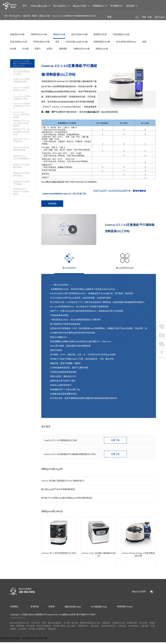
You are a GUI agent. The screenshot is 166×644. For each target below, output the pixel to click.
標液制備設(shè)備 (104, 42)
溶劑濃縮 (95, 628)
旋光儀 (13, 49)
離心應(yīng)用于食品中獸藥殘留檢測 (58, 491)
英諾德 (51, 608)
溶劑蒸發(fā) (83, 628)
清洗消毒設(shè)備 (123, 34)
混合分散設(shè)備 (81, 34)
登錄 (144, 17)
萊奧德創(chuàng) (125, 608)
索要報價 (53, 204)
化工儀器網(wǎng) (99, 608)
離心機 (75, 625)
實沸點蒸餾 (132, 625)
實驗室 (35, 16)
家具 (58, 42)
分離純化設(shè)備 (84, 49)
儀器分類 (27, 16)
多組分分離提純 (44, 628)
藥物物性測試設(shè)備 (90, 625)
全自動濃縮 (133, 628)
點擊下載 (116, 442)
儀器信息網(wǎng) (73, 608)
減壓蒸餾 (20, 628)
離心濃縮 (71, 628)
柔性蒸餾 (30, 628)
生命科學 (35, 625)
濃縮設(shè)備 (44, 16)
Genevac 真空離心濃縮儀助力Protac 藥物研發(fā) (63, 482)
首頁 (6, 16)
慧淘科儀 (34, 608)
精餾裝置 (106, 625)
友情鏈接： (15, 608)
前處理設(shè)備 (17, 34)
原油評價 (143, 625)
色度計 (51, 49)
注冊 (150, 17)
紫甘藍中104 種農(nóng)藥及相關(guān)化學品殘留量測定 (67, 500)
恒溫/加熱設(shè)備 (19, 42)
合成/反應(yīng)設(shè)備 (78, 42)
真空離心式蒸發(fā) (37, 631)
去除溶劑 (22, 631)
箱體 (147, 42)
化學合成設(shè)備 (42, 42)
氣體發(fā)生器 (102, 34)
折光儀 (26, 49)
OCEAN (22, 620)
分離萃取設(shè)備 (39, 34)
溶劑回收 (122, 628)
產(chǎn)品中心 (15, 16)
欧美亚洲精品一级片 (9, 643)
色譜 (44, 625)
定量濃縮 (145, 628)
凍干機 (67, 625)
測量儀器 (65, 49)
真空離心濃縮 (59, 628)
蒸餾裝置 (52, 631)
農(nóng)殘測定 (54, 625)
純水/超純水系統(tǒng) (128, 42)
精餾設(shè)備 (105, 49)
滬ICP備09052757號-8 (86, 616)
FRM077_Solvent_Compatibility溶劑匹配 (62, 107)
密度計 (39, 49)
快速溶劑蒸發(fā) (108, 628)
